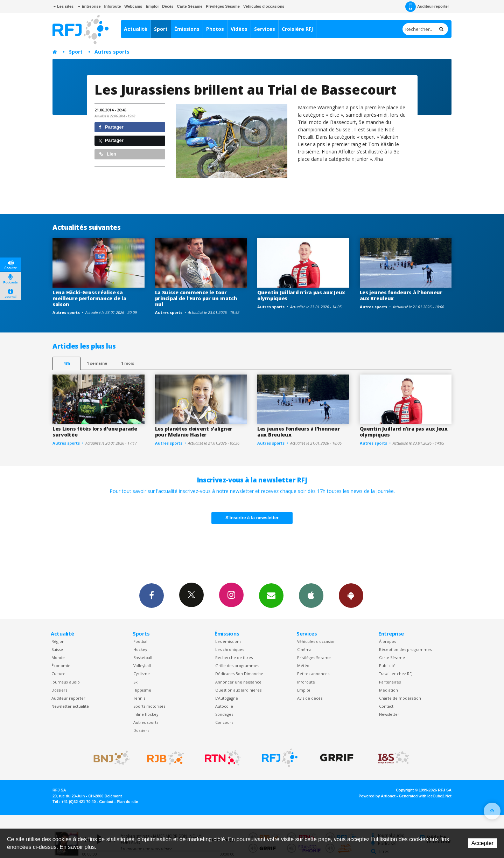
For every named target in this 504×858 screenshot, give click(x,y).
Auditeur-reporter (427, 7)
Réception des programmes (405, 649)
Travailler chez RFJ (396, 674)
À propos (387, 641)
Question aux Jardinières (238, 690)
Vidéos (239, 29)
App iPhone (311, 595)
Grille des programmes (237, 665)
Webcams (133, 6)
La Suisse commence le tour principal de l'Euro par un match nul (196, 298)
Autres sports (112, 52)
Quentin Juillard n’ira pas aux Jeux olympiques (301, 295)
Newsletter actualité (70, 706)
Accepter (482, 843)
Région (58, 641)
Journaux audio (66, 682)
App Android (351, 595)
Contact (386, 706)
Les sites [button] (63, 6)
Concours (224, 722)
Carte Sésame (190, 6)
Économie (61, 665)
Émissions (187, 29)
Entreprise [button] (89, 6)
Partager (111, 127)
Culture (58, 674)
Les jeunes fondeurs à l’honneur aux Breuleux (401, 295)
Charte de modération (400, 698)
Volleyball (142, 665)
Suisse (57, 649)
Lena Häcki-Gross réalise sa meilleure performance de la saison (89, 298)
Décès (168, 6)
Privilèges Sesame (314, 657)
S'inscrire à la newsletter (252, 518)
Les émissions (228, 641)
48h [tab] (67, 363)
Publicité (387, 665)
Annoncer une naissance (238, 682)
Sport (161, 29)
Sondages (224, 714)
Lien (107, 154)
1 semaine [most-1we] (97, 363)
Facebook (152, 595)
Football (141, 641)
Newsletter (389, 714)
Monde (58, 657)
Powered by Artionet (377, 796)
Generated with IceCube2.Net (425, 796)
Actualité (136, 29)
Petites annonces (313, 674)
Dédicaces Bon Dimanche (239, 674)
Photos (215, 29)
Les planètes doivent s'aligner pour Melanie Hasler (194, 432)
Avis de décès (310, 698)
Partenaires (390, 682)
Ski (136, 682)
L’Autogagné (227, 698)
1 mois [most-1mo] (128, 363)
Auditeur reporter (68, 698)
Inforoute (113, 6)
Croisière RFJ (297, 29)
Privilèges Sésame (223, 6)
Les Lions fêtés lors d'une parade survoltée (95, 432)
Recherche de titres (234, 657)
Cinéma (304, 649)
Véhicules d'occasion (316, 641)
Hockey (140, 649)
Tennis (139, 698)
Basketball (143, 657)
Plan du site (127, 802)
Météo (303, 665)
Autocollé (224, 706)
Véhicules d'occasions (264, 6)
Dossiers (59, 690)
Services (265, 29)
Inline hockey (146, 714)
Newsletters (271, 595)
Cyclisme (142, 674)
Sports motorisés (149, 706)
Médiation (388, 690)
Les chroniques (230, 649)
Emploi (152, 6)
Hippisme (142, 690)
